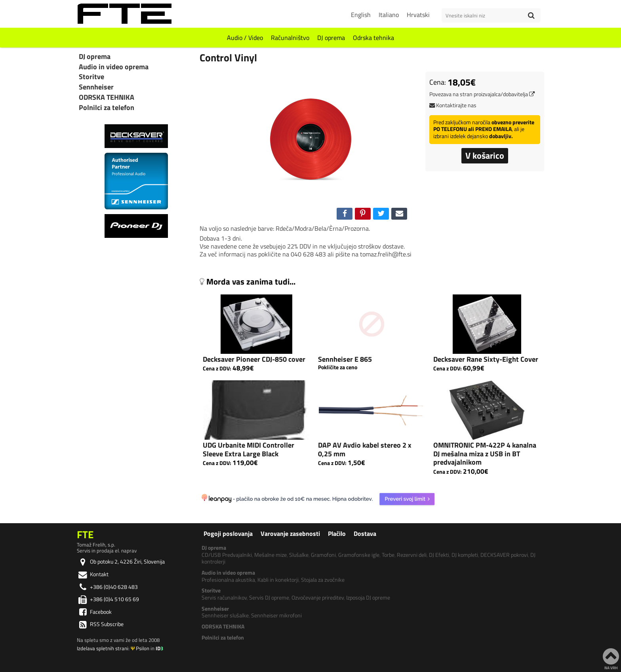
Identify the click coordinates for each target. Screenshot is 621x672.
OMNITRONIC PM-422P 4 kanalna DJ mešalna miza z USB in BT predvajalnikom (485, 454)
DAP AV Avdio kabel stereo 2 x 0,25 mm (365, 449)
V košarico (485, 156)
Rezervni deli (412, 555)
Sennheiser (96, 87)
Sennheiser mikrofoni (276, 615)
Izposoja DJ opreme (368, 598)
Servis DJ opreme (269, 598)
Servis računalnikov (224, 598)
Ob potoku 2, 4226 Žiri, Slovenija (121, 562)
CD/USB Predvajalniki (227, 555)
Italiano (389, 15)
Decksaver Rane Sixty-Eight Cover (486, 359)
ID (159, 648)
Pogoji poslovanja (228, 533)
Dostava (365, 533)
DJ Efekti (439, 555)
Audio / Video (245, 38)
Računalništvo (290, 38)
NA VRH (611, 659)
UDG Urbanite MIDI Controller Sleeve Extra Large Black (249, 449)
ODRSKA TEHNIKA (107, 97)
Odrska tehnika (373, 38)
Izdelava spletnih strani (103, 648)
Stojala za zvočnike (323, 580)
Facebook (94, 612)
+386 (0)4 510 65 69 (108, 599)
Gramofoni (323, 555)
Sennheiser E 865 (345, 359)
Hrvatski (418, 15)
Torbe (388, 555)
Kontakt (93, 574)
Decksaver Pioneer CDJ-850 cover (254, 359)
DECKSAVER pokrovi (504, 555)
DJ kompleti (465, 555)
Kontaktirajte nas (453, 105)
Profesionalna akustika (228, 580)
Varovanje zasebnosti (290, 533)
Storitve (91, 77)
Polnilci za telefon (107, 108)
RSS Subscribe (100, 624)
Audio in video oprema (114, 67)
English (361, 15)
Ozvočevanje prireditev (318, 598)
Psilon (140, 648)
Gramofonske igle (359, 555)
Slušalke (299, 555)
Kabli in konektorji (278, 580)
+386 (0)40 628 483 (107, 587)
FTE (85, 534)
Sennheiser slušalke (225, 615)
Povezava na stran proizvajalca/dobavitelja (482, 94)
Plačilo (337, 533)
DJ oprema (331, 38)
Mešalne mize (270, 555)
